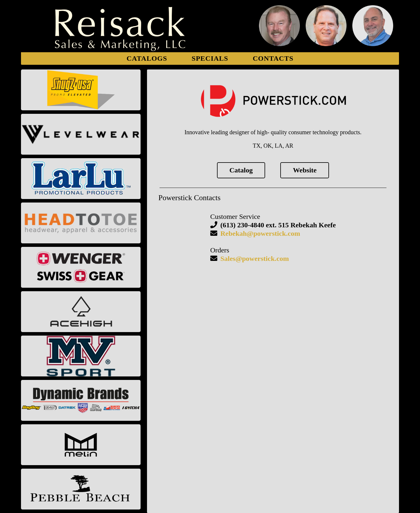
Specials (210, 58)
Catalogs (147, 58)
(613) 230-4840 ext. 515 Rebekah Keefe (278, 225)
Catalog (241, 170)
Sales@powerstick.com (254, 259)
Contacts (273, 58)
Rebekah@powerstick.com (260, 233)
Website (305, 170)
